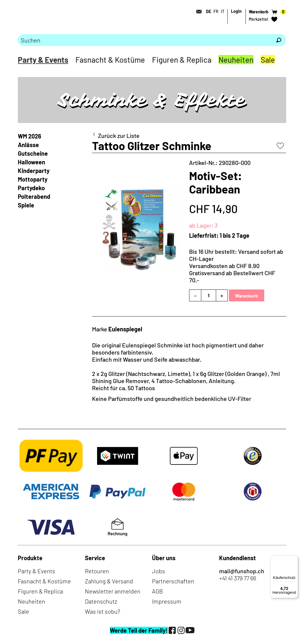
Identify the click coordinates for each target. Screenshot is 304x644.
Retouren (97, 571)
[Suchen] (279, 40)
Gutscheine (33, 153)
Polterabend (34, 196)
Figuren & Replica (182, 60)
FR (216, 11)
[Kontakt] (197, 12)
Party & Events (43, 60)
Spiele (26, 205)
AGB (157, 591)
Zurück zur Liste (119, 136)
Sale (268, 60)
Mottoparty (33, 179)
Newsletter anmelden (113, 591)
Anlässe (28, 145)
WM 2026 (30, 136)
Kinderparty (34, 171)
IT (223, 11)
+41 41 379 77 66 (238, 578)
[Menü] (294, 559)
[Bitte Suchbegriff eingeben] (145, 40)
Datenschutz (101, 601)
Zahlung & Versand (109, 581)
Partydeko (31, 188)
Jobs (159, 571)
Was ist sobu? (103, 611)
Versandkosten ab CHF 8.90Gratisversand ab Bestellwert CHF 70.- (232, 273)
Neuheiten (236, 60)
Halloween (31, 162)
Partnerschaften (173, 581)
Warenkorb (247, 296)
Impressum (167, 601)
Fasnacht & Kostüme (110, 60)
